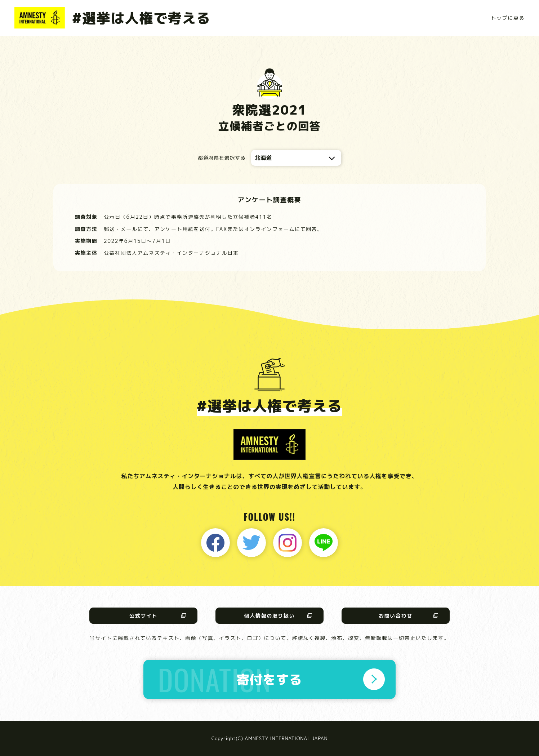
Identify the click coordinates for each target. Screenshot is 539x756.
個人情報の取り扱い (269, 616)
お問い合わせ (396, 616)
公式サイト (143, 616)
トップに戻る (508, 18)
